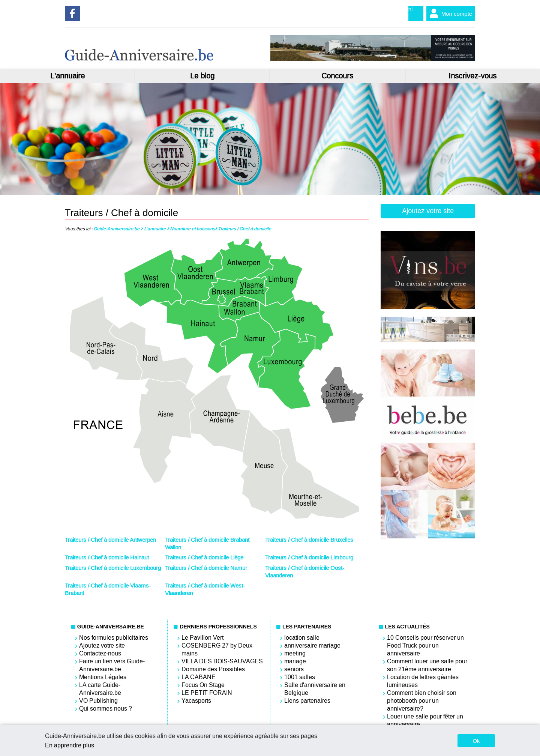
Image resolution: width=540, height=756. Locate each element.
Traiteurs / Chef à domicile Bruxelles (309, 540)
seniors (294, 669)
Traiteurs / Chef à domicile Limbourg (309, 558)
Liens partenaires (307, 701)
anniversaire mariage (312, 646)
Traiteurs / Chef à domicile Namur (206, 568)
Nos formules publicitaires (114, 638)
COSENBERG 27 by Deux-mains (218, 649)
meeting (295, 653)
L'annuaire (67, 76)
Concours (337, 76)
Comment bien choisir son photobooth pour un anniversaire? (422, 701)
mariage (295, 661)
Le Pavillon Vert (202, 638)
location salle (302, 638)
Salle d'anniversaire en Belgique (315, 689)
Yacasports (196, 701)
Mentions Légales (103, 677)
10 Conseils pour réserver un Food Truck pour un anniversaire (425, 646)
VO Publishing (98, 701)
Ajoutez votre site (428, 211)
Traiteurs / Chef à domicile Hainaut (107, 558)
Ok (476, 741)
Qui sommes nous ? (106, 709)
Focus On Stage (203, 685)
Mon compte (449, 14)
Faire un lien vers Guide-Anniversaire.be (112, 665)
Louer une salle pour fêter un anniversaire (425, 720)
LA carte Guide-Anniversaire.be (100, 689)
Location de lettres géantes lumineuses (423, 681)
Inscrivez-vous (472, 76)
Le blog (202, 76)
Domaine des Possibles (213, 669)
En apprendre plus (70, 745)
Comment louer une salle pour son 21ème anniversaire (427, 665)
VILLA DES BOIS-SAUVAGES (222, 661)
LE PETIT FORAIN (207, 693)
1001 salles (300, 677)
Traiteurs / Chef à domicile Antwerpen (110, 540)
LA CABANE (199, 677)
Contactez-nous (100, 653)
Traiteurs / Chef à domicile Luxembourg (113, 568)
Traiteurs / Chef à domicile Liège (204, 558)
